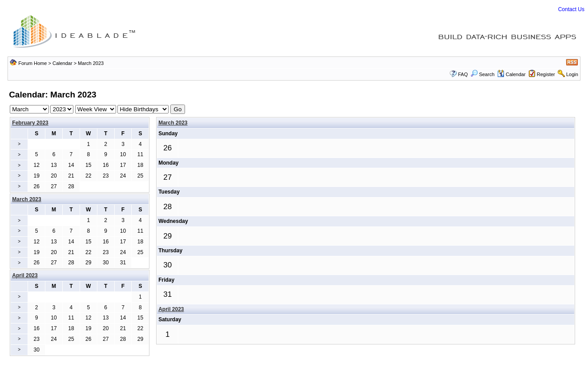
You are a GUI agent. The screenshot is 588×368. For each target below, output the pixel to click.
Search (483, 74)
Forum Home (32, 63)
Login (572, 74)
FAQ (463, 74)
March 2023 (173, 123)
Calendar (62, 63)
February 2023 (30, 123)
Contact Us (571, 9)
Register (546, 74)
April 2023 (171, 309)
